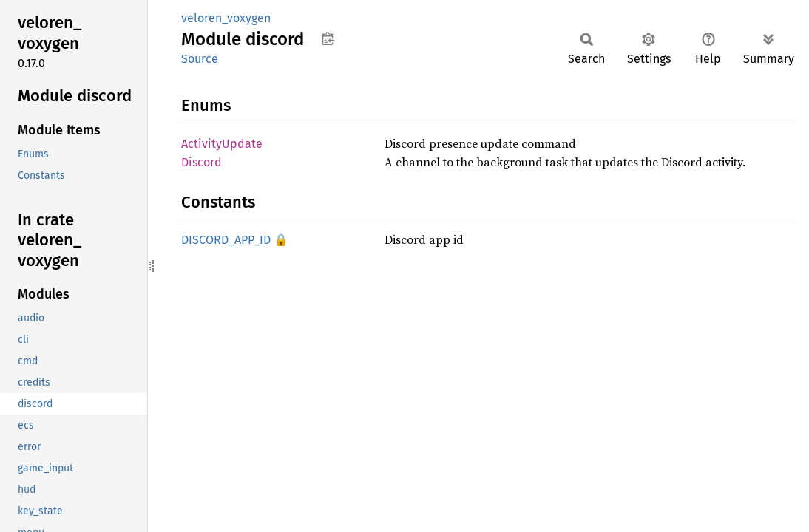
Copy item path (328, 38)
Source (200, 59)
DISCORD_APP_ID (226, 240)
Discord (202, 162)
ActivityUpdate (222, 144)
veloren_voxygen (226, 18)
